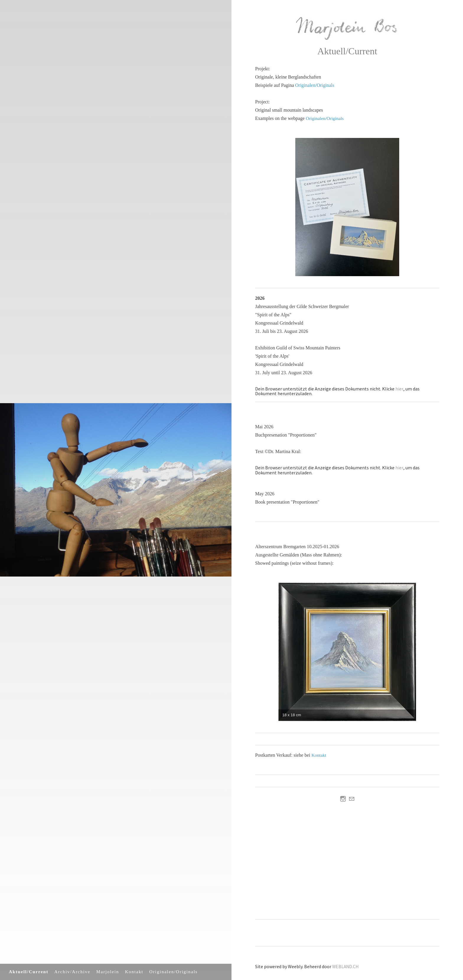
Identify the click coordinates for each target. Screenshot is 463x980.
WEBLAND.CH (346, 966)
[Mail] (352, 798)
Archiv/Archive (72, 972)
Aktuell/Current (29, 972)
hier (399, 388)
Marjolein (108, 972)
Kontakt (134, 972)
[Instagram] (343, 798)
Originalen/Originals (174, 972)
